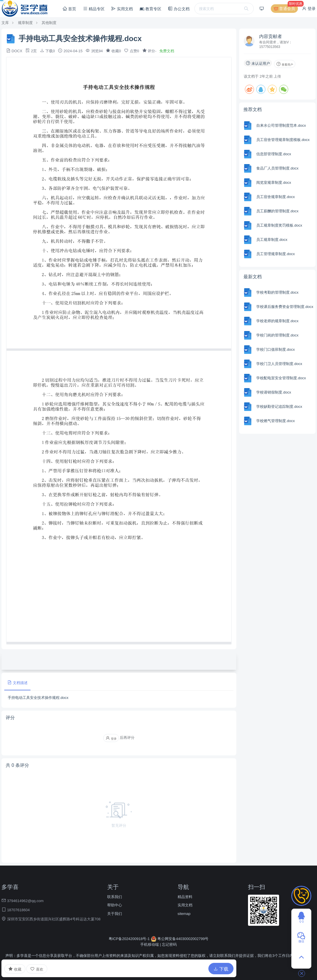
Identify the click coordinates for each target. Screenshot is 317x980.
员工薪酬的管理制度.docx (277, 211)
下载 (221, 969)
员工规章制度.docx (272, 240)
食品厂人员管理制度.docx (277, 168)
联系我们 (115, 897)
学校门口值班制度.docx (276, 349)
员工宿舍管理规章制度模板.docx (283, 140)
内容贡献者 (271, 36)
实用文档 (122, 9)
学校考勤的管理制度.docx (277, 292)
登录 (309, 9)
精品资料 (185, 897)
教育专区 (151, 9)
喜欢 (37, 969)
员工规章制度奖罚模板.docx (279, 225)
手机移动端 (150, 944)
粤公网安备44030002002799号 (180, 939)
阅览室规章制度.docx (274, 183)
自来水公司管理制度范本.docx (281, 125)
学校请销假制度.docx (274, 392)
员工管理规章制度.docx (276, 254)
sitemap (184, 914)
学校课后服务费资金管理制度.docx (285, 307)
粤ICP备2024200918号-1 (130, 939)
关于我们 (115, 914)
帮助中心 (115, 905)
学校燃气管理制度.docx (276, 421)
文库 (5, 23)
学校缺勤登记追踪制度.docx (279, 407)
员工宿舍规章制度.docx (276, 197)
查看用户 (285, 64)
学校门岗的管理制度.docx (277, 335)
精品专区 (94, 9)
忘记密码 (169, 944)
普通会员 (285, 9)
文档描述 (17, 682)
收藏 (15, 969)
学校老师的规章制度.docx (277, 321)
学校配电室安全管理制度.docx (281, 378)
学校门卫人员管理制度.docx (279, 364)
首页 (69, 9)
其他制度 (49, 23)
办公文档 (179, 9)
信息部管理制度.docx (274, 154)
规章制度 (25, 23)
